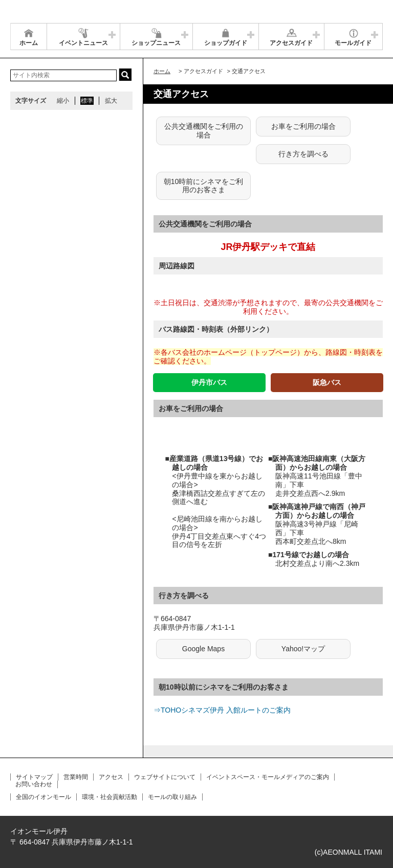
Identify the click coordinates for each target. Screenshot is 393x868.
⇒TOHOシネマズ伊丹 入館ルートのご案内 (222, 710)
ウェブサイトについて (165, 777)
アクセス (111, 777)
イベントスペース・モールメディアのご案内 (268, 777)
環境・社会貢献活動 (110, 797)
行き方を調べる (303, 154)
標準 (87, 101)
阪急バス (327, 382)
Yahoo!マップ (303, 649)
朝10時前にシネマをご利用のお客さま (204, 186)
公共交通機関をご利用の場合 (204, 131)
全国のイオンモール (43, 797)
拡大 (111, 101)
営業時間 (76, 777)
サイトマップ (34, 777)
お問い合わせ (34, 784)
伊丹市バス (209, 382)
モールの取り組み (172, 797)
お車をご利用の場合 (303, 126)
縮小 (63, 101)
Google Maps (203, 649)
